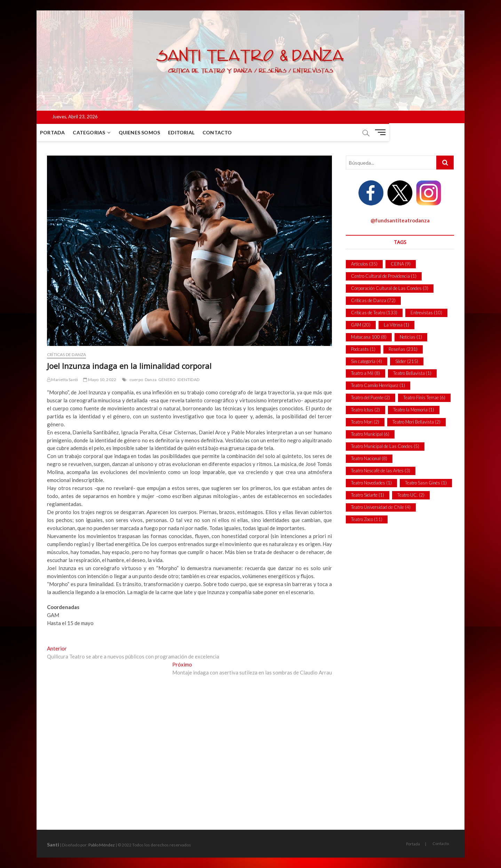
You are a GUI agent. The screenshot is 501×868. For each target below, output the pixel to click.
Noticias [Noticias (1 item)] (411, 337)
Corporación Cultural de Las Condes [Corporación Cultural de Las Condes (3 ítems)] (390, 288)
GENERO (167, 380)
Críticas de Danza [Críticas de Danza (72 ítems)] (373, 300)
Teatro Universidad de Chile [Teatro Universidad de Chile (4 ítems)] (381, 507)
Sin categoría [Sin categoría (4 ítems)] (367, 361)
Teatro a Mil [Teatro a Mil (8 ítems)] (365, 373)
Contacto (228, 132)
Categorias (99, 132)
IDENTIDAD (188, 380)
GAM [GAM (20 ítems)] (361, 325)
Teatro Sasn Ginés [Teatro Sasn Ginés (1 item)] (426, 483)
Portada (63, 132)
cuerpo (136, 380)
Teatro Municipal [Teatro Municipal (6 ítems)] (370, 434)
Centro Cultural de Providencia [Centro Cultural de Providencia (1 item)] (384, 276)
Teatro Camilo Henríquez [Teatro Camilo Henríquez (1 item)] (378, 385)
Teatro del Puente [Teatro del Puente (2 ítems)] (371, 397)
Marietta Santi (62, 380)
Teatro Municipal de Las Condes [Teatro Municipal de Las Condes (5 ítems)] (385, 446)
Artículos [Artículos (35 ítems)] (364, 264)
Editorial (192, 132)
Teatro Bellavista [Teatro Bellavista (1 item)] (412, 373)
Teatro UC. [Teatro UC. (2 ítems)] (411, 495)
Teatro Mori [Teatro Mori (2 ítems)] (365, 422)
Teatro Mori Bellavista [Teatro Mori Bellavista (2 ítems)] (416, 422)
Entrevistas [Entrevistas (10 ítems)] (426, 313)
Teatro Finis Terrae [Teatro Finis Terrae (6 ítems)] (424, 397)
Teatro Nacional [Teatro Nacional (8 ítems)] (369, 458)
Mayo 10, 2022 (100, 380)
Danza (151, 380)
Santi (53, 845)
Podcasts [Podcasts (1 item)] (363, 349)
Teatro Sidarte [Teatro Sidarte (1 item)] (368, 495)
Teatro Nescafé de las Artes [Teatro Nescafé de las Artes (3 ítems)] (381, 471)
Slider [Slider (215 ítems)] (407, 361)
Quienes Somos (150, 132)
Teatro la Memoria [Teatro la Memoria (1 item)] (414, 410)
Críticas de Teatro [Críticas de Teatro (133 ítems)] (374, 313)
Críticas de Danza (66, 354)
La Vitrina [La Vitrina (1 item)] (396, 325)
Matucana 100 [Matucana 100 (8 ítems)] (369, 337)
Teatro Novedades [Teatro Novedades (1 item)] (371, 483)
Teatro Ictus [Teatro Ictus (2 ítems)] (365, 410)
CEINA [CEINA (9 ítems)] (401, 264)
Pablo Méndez (102, 845)
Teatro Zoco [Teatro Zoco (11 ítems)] (367, 519)
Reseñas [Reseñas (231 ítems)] (403, 349)
